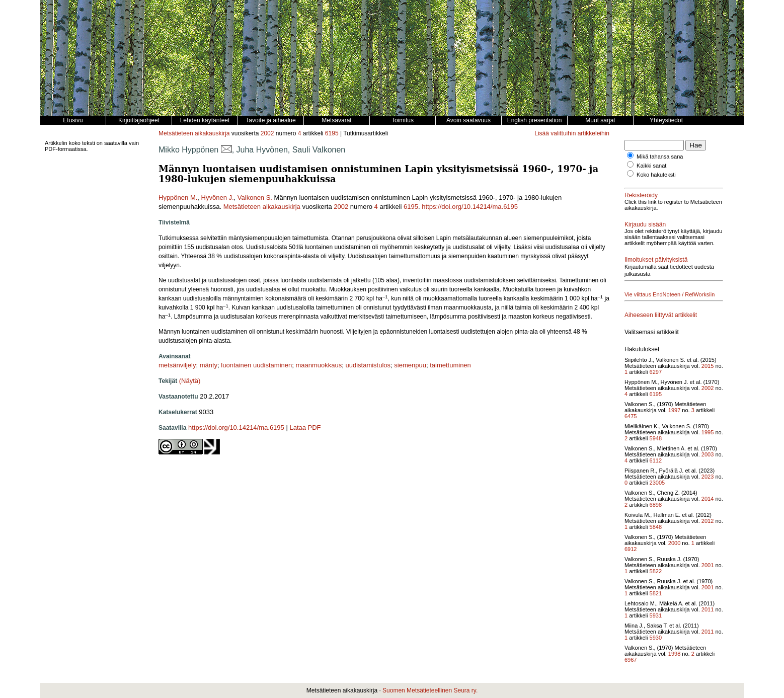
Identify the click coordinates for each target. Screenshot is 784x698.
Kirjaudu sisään (645, 224)
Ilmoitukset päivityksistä (656, 260)
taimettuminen (450, 365)
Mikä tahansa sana (660, 157)
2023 (708, 477)
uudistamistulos (368, 365)
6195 (332, 133)
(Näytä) (190, 381)
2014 (708, 499)
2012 (708, 521)
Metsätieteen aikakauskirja (194, 133)
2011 (708, 609)
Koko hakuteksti (656, 175)
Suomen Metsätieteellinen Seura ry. (430, 690)
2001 (708, 565)
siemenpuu (410, 365)
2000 (674, 543)
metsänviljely (177, 365)
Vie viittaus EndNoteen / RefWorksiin (670, 294)
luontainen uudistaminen (256, 365)
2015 (708, 366)
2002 (267, 133)
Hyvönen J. (218, 198)
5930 (656, 638)
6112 (656, 460)
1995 (708, 432)
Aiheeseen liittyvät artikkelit (661, 315)
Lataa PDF (305, 428)
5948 (656, 438)
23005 (657, 483)
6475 (631, 416)
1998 (674, 654)
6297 (656, 372)
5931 (656, 615)
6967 (631, 660)
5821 (656, 593)
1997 (674, 410)
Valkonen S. (255, 198)
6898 (656, 505)
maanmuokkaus (319, 365)
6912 (631, 549)
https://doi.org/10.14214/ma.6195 (470, 207)
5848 (656, 527)
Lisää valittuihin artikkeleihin (572, 133)
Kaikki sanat (651, 166)
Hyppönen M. (178, 198)
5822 (656, 571)
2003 (708, 454)
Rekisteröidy (641, 195)
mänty (209, 365)
